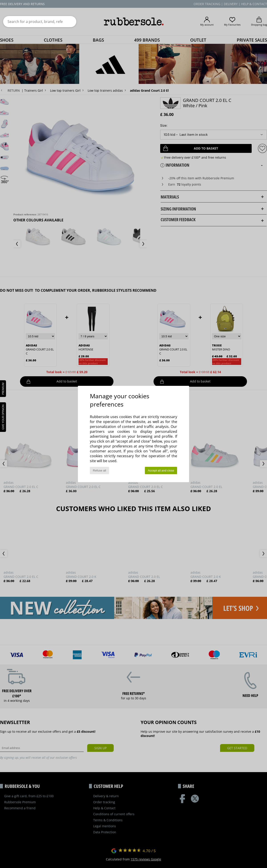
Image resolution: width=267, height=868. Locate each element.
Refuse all (99, 470)
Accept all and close (161, 470)
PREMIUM (3, 389)
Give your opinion (3, 417)
